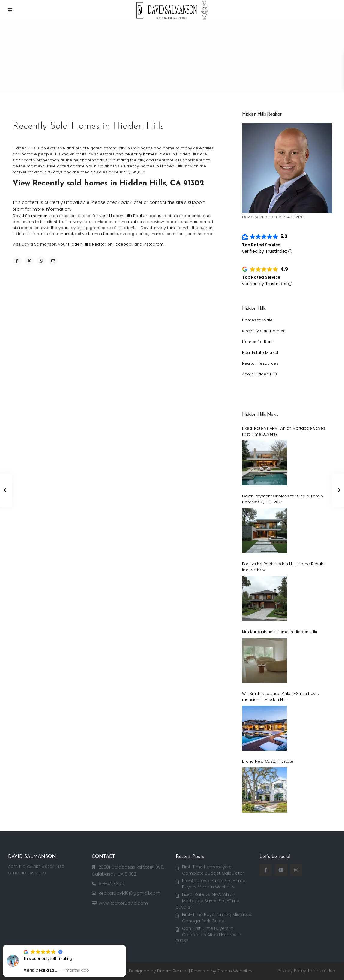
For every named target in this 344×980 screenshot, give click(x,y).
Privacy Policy (292, 971)
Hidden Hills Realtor (128, 216)
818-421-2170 (111, 884)
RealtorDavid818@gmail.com (129, 893)
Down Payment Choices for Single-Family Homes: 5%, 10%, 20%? (283, 499)
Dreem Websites (235, 971)
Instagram (153, 244)
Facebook (123, 244)
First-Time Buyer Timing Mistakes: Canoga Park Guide (217, 918)
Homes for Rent (257, 342)
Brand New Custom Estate (268, 761)
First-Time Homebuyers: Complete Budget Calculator (213, 870)
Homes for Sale (257, 320)
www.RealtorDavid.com (123, 903)
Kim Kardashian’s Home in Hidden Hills (280, 632)
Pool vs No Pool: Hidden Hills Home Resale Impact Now (283, 567)
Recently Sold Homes (263, 331)
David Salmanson (30, 216)
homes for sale (103, 234)
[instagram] (296, 870)
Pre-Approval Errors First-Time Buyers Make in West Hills (214, 884)
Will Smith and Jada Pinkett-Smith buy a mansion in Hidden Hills (281, 697)
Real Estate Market (260, 353)
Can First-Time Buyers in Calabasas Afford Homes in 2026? (208, 935)
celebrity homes (141, 154)
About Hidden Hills (260, 374)
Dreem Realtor (172, 971)
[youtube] (281, 870)
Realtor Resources (260, 363)
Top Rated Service (261, 245)
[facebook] (266, 870)
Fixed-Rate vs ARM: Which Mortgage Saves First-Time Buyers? (284, 431)
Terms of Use (321, 971)
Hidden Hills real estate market (43, 234)
